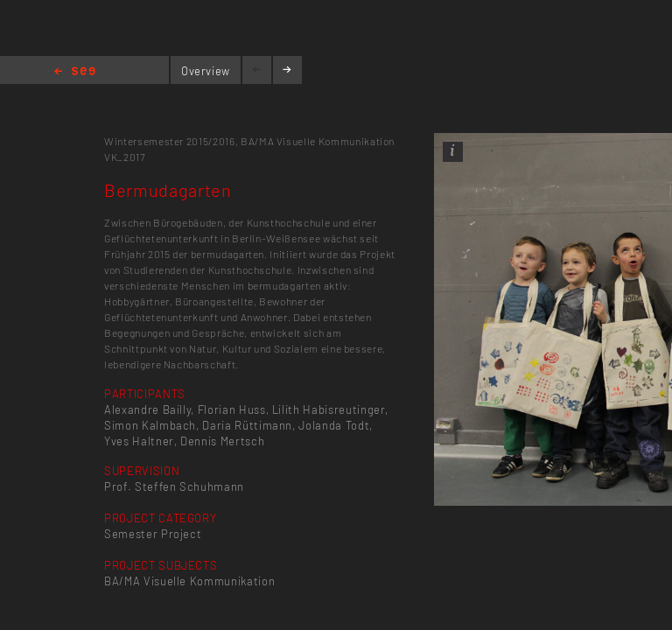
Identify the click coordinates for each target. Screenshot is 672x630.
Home (75, 72)
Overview (206, 71)
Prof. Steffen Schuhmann (174, 486)
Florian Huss (232, 409)
